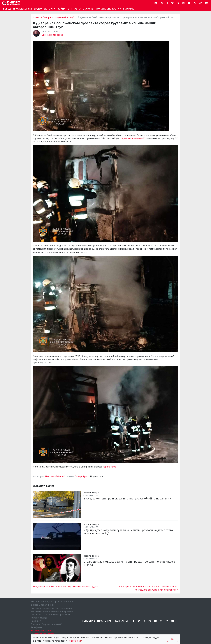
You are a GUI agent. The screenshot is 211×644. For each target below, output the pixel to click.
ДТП (70, 9)
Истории (50, 9)
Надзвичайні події (64, 17)
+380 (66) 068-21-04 (41, 631)
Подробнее (74, 641)
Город (7, 9)
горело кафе (109, 467)
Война (61, 9)
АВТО (78, 9)
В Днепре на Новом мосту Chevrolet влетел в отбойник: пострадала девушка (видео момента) (148, 588)
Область (88, 9)
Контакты (122, 621)
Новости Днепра (42, 17)
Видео (38, 9)
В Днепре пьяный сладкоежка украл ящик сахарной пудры (65, 587)
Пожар (78, 476)
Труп (85, 476)
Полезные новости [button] (107, 9)
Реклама (128, 9)
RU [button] (156, 3)
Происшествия (23, 9)
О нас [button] (108, 621)
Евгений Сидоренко (52, 35)
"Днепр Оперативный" (133, 138)
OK (173, 639)
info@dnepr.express (44, 634)
